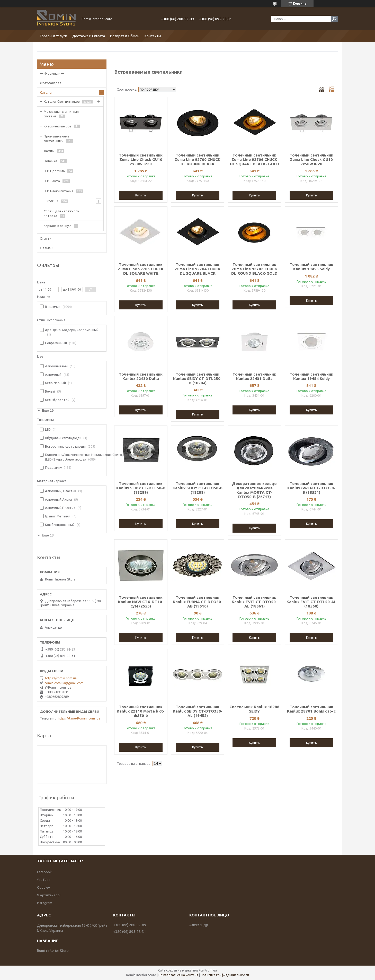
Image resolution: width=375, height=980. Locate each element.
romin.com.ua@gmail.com (64, 683)
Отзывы (47, 248)
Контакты (153, 36)
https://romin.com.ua (61, 678)
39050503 (51, 201)
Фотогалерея (51, 83)
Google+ (44, 887)
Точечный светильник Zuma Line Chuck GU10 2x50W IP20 (141, 159)
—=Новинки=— (52, 73)
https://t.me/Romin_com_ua (79, 718)
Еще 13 (48, 535)
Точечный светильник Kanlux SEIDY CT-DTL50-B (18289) (141, 488)
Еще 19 (48, 410)
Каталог (46, 92)
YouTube (44, 880)
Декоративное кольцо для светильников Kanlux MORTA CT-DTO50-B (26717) (254, 490)
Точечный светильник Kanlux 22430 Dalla (141, 376)
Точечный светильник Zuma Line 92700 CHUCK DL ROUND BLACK (198, 159)
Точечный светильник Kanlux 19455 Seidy (311, 267)
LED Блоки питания (59, 191)
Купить (141, 195)
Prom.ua (211, 970)
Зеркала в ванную (58, 226)
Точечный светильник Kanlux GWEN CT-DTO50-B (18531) (311, 488)
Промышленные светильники (57, 138)
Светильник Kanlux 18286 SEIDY (254, 709)
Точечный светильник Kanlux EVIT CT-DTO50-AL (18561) (255, 602)
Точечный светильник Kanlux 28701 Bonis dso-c (311, 709)
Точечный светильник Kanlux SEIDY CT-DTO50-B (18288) (198, 488)
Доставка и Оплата (89, 36)
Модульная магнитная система (61, 114)
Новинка (50, 161)
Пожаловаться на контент (178, 975)
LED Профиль (54, 171)
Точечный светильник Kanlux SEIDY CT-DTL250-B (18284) (198, 379)
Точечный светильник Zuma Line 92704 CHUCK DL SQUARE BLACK (198, 269)
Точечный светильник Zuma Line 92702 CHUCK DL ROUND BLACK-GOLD (254, 269)
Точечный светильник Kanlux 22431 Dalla (254, 376)
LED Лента (52, 181)
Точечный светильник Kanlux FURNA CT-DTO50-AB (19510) (198, 602)
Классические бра (58, 126)
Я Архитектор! (49, 895)
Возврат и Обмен (125, 36)
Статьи (46, 238)
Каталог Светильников (62, 101)
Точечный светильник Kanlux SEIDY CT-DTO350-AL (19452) (198, 711)
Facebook (44, 872)
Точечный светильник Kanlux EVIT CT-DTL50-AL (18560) (311, 602)
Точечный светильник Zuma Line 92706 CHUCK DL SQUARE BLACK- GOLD (255, 159)
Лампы (49, 151)
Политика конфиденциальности (225, 975)
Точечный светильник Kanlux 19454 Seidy (311, 376)
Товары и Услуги (53, 36)
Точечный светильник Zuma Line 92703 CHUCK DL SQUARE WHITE (141, 269)
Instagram (45, 903)
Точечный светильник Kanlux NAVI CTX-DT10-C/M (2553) (141, 602)
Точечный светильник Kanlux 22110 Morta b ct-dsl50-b (141, 711)
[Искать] (334, 19)
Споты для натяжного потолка (61, 213)
